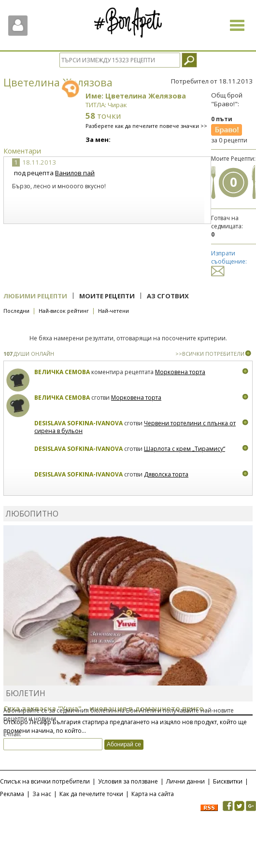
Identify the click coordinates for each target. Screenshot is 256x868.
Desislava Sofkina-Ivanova (78, 423)
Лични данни (185, 781)
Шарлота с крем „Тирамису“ (185, 449)
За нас (42, 794)
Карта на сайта (153, 794)
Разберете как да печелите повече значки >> (146, 126)
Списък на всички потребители (45, 781)
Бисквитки (228, 781)
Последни (16, 311)
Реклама (12, 794)
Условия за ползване (128, 781)
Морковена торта (180, 372)
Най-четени (114, 311)
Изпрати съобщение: (229, 262)
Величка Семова (62, 372)
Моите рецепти (107, 296)
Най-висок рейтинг (64, 311)
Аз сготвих (168, 296)
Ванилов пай (75, 173)
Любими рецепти (35, 296)
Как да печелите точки (91, 794)
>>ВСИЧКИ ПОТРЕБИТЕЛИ (210, 354)
